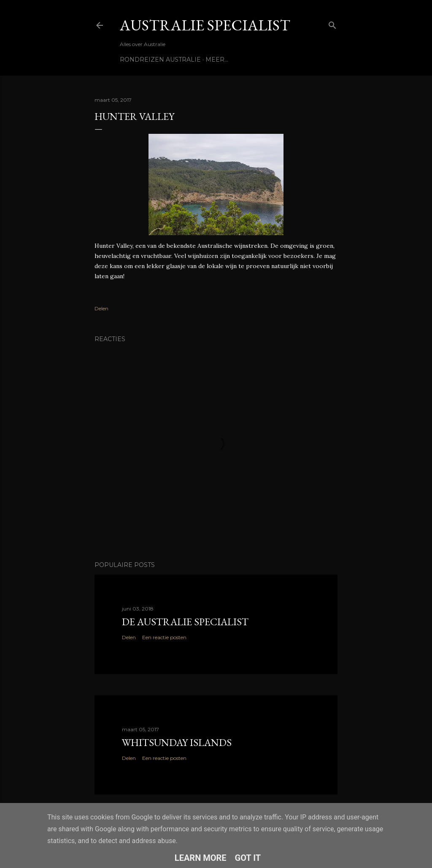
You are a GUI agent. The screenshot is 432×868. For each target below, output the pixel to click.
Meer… (217, 60)
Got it (248, 858)
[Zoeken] (332, 23)
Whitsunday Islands (177, 742)
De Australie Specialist (185, 622)
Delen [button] (101, 308)
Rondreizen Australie (160, 60)
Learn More (201, 858)
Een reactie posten (164, 637)
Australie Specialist (205, 25)
